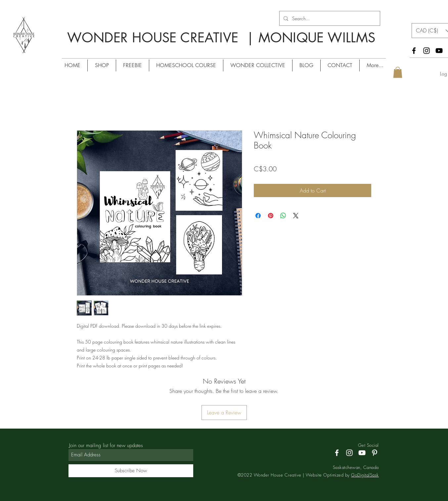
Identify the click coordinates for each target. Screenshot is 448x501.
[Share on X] (296, 216)
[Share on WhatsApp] (283, 216)
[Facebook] (414, 51)
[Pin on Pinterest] (271, 216)
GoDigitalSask (365, 475)
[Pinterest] (375, 453)
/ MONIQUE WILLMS (189, 50)
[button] (398, 72)
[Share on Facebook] (258, 216)
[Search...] (329, 18)
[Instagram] (426, 51)
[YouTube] (439, 51)
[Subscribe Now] (131, 471)
